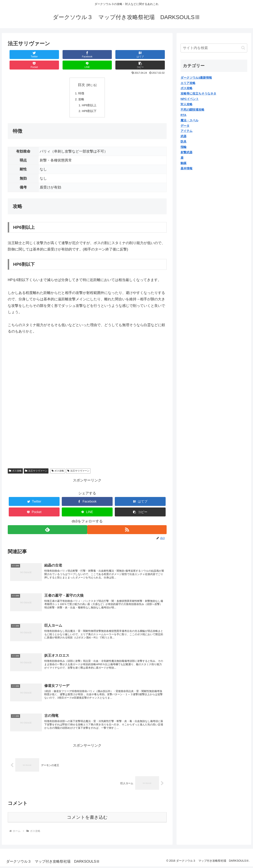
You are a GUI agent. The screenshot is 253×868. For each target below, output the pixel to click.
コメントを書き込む (87, 819)
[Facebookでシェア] (47, 55)
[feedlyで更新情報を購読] (47, 521)
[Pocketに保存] (100, 55)
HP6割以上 (90, 96)
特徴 (82, 83)
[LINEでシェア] (127, 55)
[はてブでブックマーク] (74, 55)
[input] (214, 48)
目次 (81, 74)
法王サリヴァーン (36, 462)
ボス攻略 (15, 462)
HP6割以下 (90, 102)
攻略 (82, 90)
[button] (153, 55)
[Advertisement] (41, 361)
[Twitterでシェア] (21, 55)
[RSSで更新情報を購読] (127, 521)
